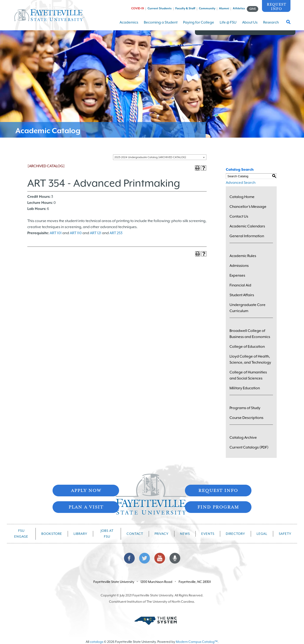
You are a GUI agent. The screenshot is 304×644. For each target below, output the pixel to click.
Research (271, 25)
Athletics (239, 8)
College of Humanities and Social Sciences (248, 375)
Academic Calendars (247, 226)
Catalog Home (242, 197)
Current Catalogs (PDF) (249, 447)
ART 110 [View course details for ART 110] (76, 233)
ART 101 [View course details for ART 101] (56, 233)
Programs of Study (245, 408)
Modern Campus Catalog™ (197, 642)
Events (208, 534)
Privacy (162, 534)
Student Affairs (242, 295)
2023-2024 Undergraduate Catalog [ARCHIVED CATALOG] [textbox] (150, 157)
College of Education (247, 347)
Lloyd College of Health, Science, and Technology (250, 359)
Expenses (237, 275)
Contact (135, 534)
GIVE (253, 9)
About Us (250, 25)
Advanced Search (241, 183)
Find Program (218, 506)
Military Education (245, 388)
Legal (262, 534)
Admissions (239, 266)
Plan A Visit (86, 506)
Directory (235, 534)
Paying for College (199, 25)
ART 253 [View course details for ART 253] (116, 233)
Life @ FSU (228, 25)
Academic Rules (243, 256)
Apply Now (86, 490)
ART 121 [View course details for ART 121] (96, 233)
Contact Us (239, 216)
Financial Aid (240, 285)
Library (80, 534)
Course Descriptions (246, 418)
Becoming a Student (161, 25)
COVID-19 (138, 8)
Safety (285, 534)
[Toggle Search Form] (288, 23)
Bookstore (52, 534)
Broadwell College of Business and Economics (250, 334)
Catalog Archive (243, 438)
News (185, 534)
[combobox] (160, 157)
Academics (129, 25)
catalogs (97, 642)
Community (207, 8)
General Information (247, 236)
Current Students (160, 8)
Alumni (224, 8)
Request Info (276, 6)
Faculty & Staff (185, 8)
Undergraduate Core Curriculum (247, 308)
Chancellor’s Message (248, 207)
